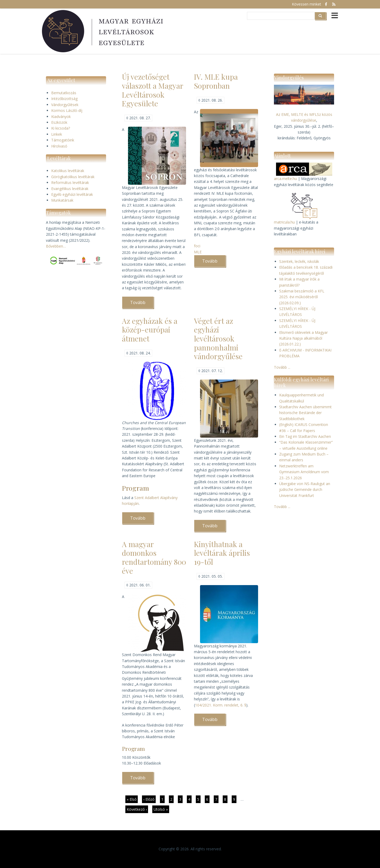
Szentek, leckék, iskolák (299, 261)
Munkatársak (62, 200)
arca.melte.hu (285, 179)
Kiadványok (61, 117)
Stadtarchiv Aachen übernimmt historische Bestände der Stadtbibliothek (305, 413)
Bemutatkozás (64, 93)
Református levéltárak (70, 182)
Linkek (57, 134)
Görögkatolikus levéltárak (73, 177)
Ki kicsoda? (61, 128)
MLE (198, 252)
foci (197, 246)
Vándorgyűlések (65, 105)
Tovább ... (282, 367)
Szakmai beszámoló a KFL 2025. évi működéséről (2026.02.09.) (302, 297)
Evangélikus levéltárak (70, 189)
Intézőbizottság (64, 99)
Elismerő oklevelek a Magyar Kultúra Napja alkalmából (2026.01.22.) (303, 338)
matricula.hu (284, 222)
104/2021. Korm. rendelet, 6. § (221, 705)
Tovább (142, 304)
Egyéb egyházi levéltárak (72, 194)
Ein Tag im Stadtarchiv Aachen (305, 436)
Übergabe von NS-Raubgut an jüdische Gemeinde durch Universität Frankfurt (305, 490)
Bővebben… (56, 246)
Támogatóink (63, 140)
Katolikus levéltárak (68, 171)
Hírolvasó (59, 146)
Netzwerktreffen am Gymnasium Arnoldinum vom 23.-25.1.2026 (304, 472)
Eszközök (59, 122)
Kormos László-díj (67, 110)
